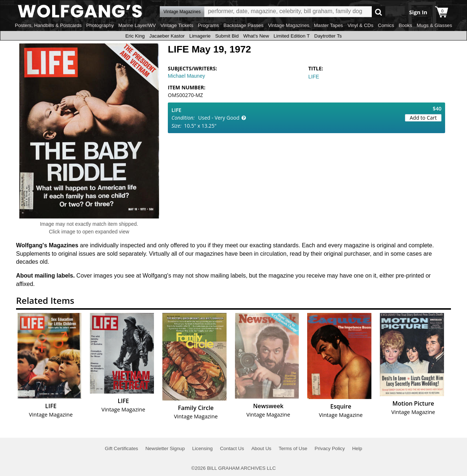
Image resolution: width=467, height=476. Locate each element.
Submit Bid (227, 36)
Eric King (135, 36)
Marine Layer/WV (137, 25)
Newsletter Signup (165, 448)
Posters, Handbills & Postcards (48, 25)
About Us (261, 448)
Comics (386, 25)
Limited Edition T (292, 36)
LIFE (314, 77)
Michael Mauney (186, 76)
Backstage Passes (244, 25)
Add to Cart (423, 118)
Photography (100, 25)
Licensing (202, 448)
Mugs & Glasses (434, 25)
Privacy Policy (330, 448)
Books (406, 25)
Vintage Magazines (289, 25)
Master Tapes (328, 25)
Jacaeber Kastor (167, 36)
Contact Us (232, 448)
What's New (256, 36)
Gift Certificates (121, 448)
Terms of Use (293, 448)
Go (379, 12)
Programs (208, 25)
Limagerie (200, 36)
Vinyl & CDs (360, 25)
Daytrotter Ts (328, 36)
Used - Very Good (219, 118)
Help (357, 448)
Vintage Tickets (177, 25)
